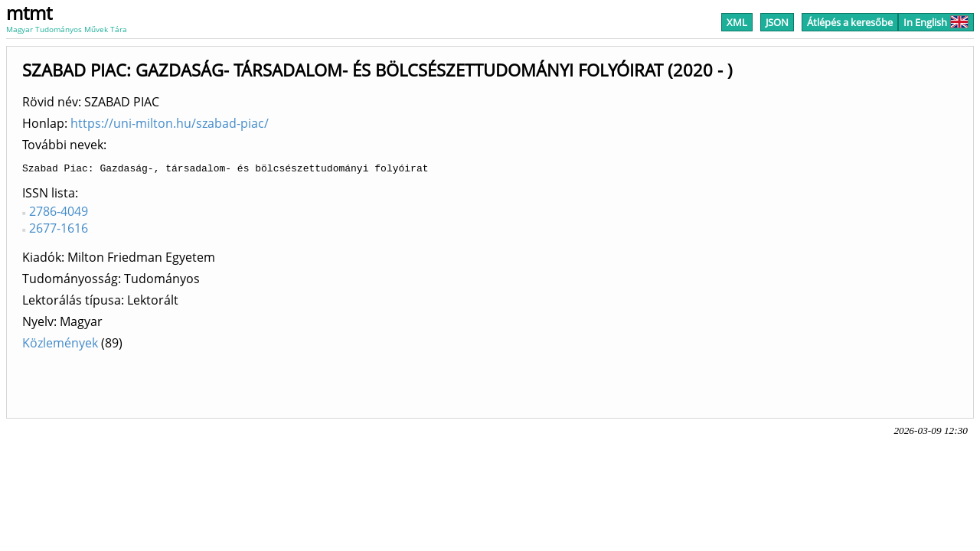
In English (936, 22)
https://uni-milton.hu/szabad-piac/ (170, 123)
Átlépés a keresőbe (850, 22)
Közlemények (60, 345)
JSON (777, 22)
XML (737, 22)
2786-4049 (59, 214)
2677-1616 (59, 230)
